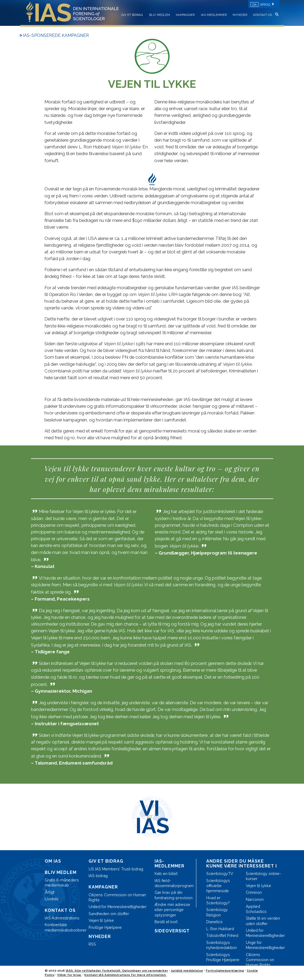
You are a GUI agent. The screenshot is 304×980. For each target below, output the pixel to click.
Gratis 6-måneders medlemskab (62, 883)
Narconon (255, 899)
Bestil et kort (166, 922)
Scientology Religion (217, 912)
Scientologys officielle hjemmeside (218, 886)
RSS (92, 944)
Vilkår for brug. (69, 975)
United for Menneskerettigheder (118, 907)
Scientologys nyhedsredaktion (221, 945)
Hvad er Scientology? (218, 900)
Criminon (254, 892)
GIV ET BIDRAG (132, 15)
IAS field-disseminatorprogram (174, 883)
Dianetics (214, 922)
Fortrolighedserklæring (225, 971)
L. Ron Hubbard (220, 929)
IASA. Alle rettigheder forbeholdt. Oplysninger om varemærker (117, 971)
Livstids (52, 899)
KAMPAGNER (185, 15)
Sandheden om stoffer (109, 914)
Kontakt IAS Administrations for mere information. (125, 975)
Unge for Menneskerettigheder (263, 945)
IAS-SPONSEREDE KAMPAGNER (56, 35)
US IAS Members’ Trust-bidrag (116, 869)
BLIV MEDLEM (160, 15)
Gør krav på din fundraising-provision (174, 895)
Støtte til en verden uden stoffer (263, 921)
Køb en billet (166, 873)
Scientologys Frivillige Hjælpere (223, 957)
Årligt (50, 892)
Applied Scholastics (256, 909)
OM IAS (53, 861)
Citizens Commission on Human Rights (117, 897)
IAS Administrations (62, 918)
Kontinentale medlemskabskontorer (64, 927)
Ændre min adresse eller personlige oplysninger (172, 910)
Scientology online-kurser (263, 876)
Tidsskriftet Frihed (222, 935)
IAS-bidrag (98, 876)
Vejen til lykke (101, 920)
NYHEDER (240, 15)
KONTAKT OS (263, 15)
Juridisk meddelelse (187, 971)
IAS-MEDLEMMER (214, 15)
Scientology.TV (220, 873)
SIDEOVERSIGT (172, 931)
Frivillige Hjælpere (105, 927)
